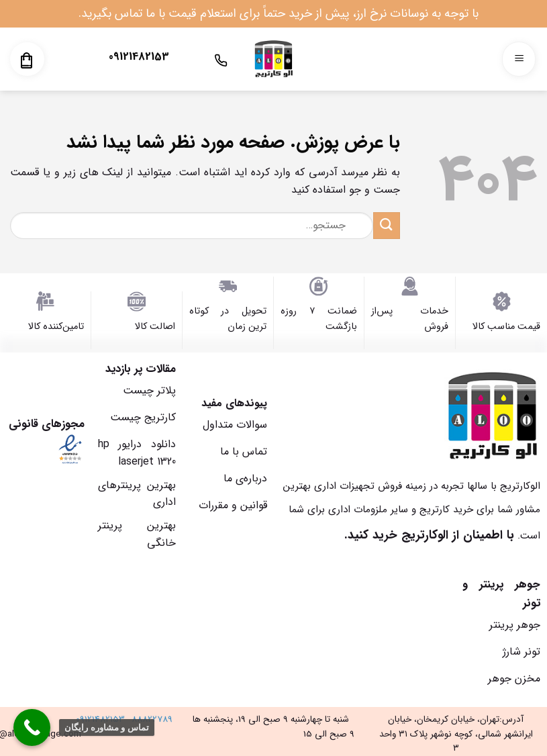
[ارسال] (387, 225)
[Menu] (519, 59)
